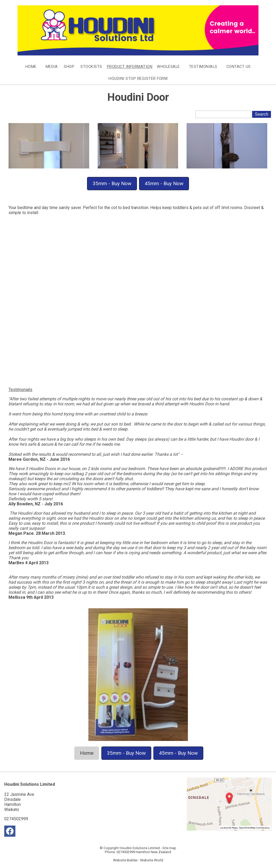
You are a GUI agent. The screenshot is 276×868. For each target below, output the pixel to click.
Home (31, 67)
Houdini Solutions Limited (140, 848)
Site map (169, 848)
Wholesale (168, 67)
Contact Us (239, 67)
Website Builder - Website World (138, 860)
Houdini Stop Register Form (138, 79)
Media (52, 67)
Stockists (91, 67)
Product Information (130, 67)
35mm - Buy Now (112, 183)
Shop (69, 67)
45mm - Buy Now (164, 183)
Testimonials (203, 67)
